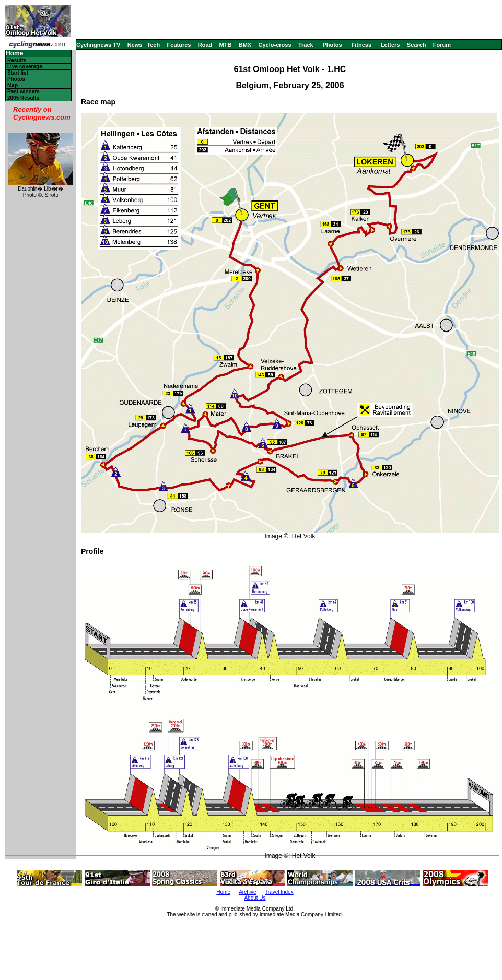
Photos (332, 45)
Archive (247, 892)
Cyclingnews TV (98, 45)
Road (205, 45)
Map (13, 85)
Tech (153, 45)
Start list (18, 73)
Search (417, 45)
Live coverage (25, 67)
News (135, 45)
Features (179, 45)
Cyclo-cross (275, 45)
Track (306, 45)
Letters (390, 45)
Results (17, 60)
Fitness (361, 45)
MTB (226, 45)
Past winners (24, 92)
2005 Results (23, 98)
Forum (442, 45)
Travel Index (279, 892)
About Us (255, 898)
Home (14, 54)
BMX (245, 45)
